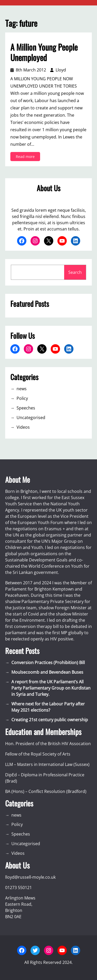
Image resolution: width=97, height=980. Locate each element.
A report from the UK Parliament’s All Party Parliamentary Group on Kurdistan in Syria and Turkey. (51, 688)
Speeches (26, 408)
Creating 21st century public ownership (50, 720)
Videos (23, 427)
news (22, 389)
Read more (27, 157)
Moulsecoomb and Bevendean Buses (47, 672)
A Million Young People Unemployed (44, 52)
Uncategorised (31, 418)
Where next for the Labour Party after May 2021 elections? (48, 707)
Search (75, 272)
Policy (22, 398)
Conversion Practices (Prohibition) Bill (48, 663)
